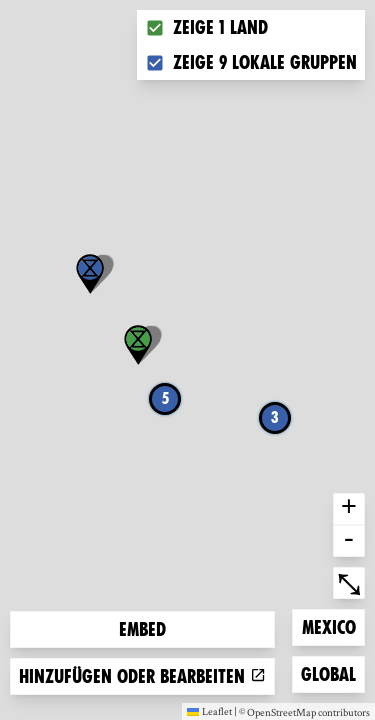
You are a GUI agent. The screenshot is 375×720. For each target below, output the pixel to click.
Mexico (333, 625)
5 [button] (165, 398)
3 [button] (275, 417)
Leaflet (209, 711)
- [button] (349, 541)
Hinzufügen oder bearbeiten (142, 676)
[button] (90, 274)
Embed (142, 629)
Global (332, 672)
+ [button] (349, 509)
